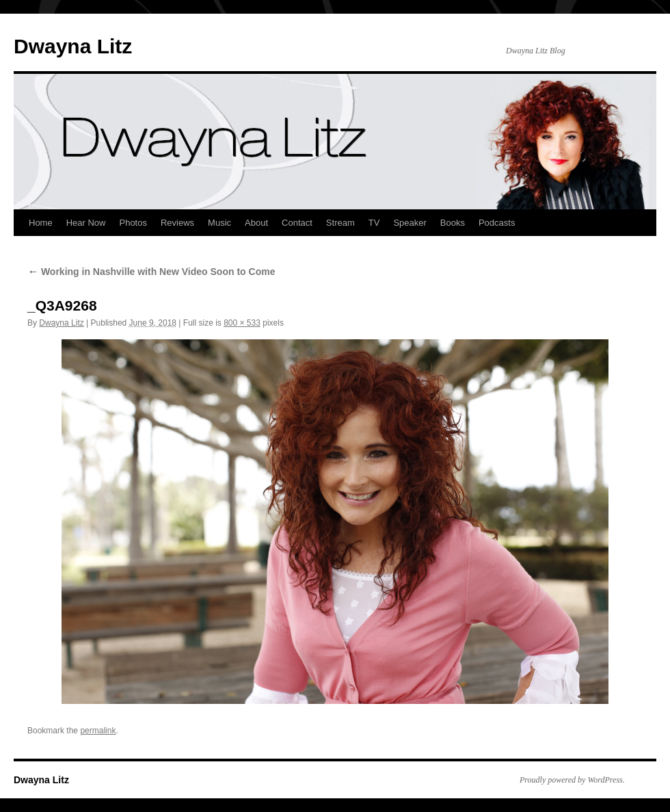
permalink (98, 731)
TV (374, 223)
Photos (133, 223)
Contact (297, 223)
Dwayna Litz (73, 46)
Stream (340, 223)
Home (41, 223)
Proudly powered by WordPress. (572, 780)
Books (453, 223)
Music (219, 223)
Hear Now (86, 223)
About (256, 223)
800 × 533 (242, 323)
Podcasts (497, 223)
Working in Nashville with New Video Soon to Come (151, 272)
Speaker (410, 223)
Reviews (177, 223)
